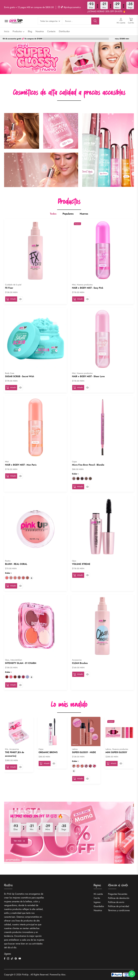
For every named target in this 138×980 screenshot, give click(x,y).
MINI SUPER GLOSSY (116, 752)
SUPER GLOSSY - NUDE (84, 752)
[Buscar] (95, 21)
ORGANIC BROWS (48, 752)
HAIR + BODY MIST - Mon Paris (21, 465)
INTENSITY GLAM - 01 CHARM (21, 663)
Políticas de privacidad (119, 906)
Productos (19, 31)
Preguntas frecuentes (118, 894)
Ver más (19, 841)
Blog (30, 31)
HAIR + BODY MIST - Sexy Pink (88, 288)
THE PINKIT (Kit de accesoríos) (15, 754)
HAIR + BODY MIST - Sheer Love (88, 376)
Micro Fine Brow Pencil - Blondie (88, 465)
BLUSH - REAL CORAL (16, 564)
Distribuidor (64, 31)
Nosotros (40, 31)
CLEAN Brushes (80, 663)
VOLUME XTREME (81, 564)
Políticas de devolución (119, 898)
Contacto (51, 31)
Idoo (63, 975)
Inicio (7, 31)
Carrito (97, 898)
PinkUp (25, 975)
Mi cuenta (98, 894)
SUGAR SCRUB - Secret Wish (20, 376)
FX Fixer (9, 288)
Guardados (99, 906)
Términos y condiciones (119, 910)
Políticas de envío (116, 902)
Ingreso (97, 902)
